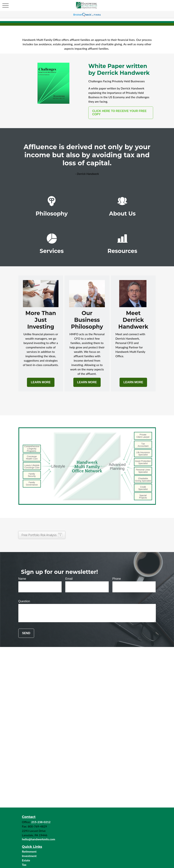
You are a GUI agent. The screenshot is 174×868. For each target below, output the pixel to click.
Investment (29, 856)
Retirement (29, 851)
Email (69, 579)
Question (24, 601)
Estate (26, 860)
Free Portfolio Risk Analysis (39, 535)
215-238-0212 (41, 822)
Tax (24, 865)
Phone (117, 579)
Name (22, 579)
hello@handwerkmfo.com (39, 839)
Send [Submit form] (26, 633)
